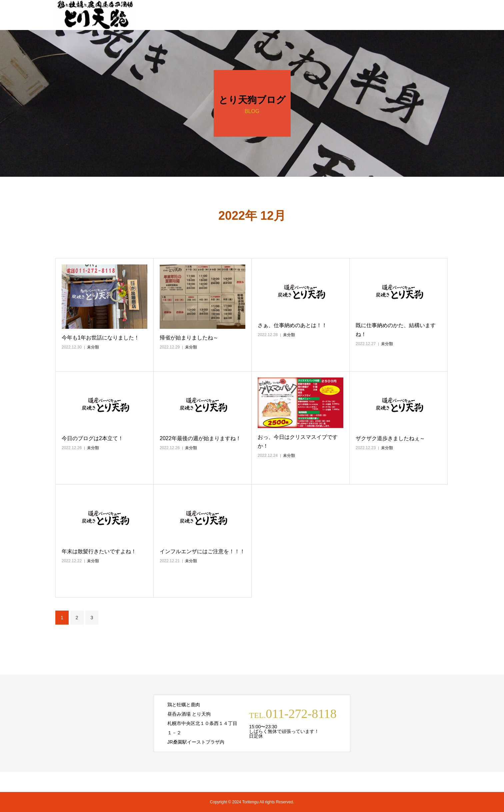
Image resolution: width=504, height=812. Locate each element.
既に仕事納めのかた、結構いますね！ (396, 330)
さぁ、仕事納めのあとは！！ (292, 325)
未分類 (93, 347)
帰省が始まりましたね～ (189, 338)
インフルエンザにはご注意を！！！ (202, 551)
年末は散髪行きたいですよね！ (99, 551)
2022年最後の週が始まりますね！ (200, 438)
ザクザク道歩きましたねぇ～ (390, 438)
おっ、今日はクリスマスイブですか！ (298, 442)
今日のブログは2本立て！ (92, 438)
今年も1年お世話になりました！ (100, 338)
